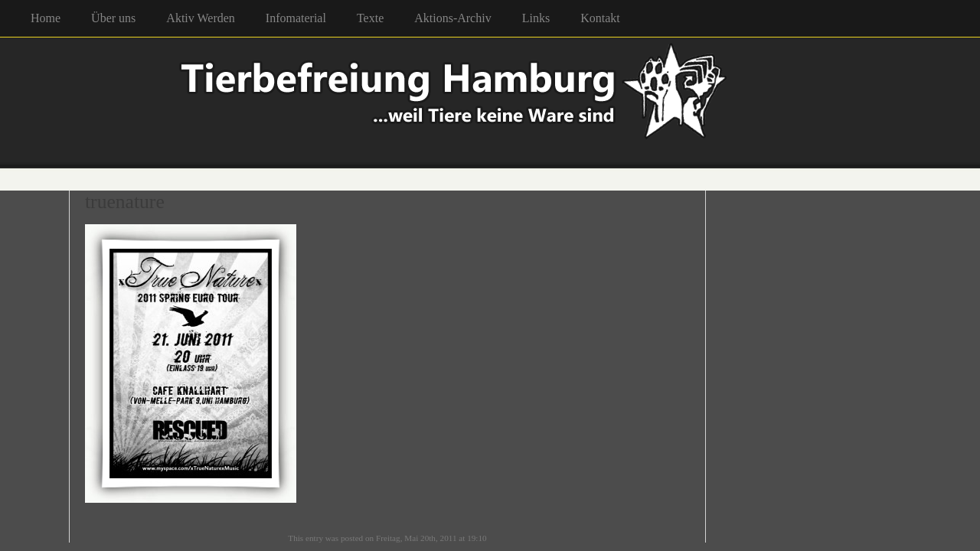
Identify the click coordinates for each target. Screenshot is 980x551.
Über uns (113, 18)
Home (46, 18)
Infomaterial (296, 18)
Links (536, 18)
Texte (370, 18)
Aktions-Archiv (452, 18)
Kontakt (600, 18)
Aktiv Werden (201, 18)
